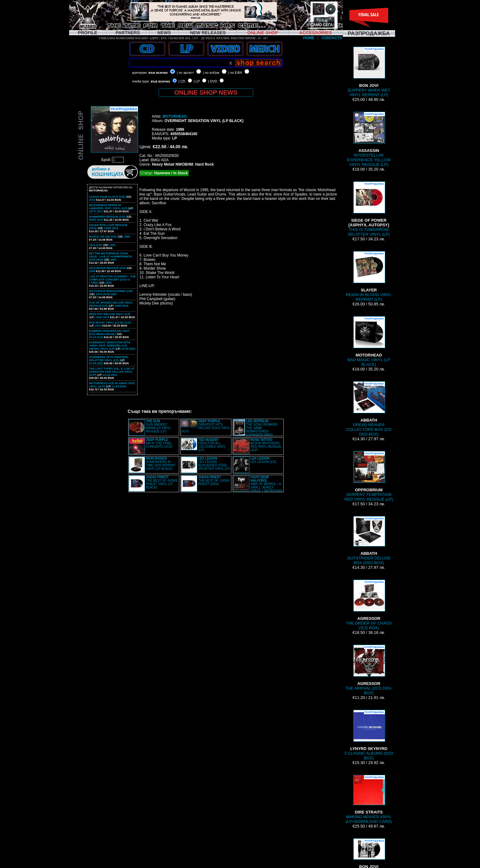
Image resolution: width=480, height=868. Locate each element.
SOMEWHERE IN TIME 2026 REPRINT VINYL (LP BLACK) (161, 464)
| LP (197, 81)
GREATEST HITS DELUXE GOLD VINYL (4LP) (205, 426)
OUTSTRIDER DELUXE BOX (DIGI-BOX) (369, 541)
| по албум (211, 73)
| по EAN (235, 73)
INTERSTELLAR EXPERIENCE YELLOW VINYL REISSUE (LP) (369, 139)
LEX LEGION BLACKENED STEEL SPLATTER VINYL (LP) (214, 464)
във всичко (158, 73)
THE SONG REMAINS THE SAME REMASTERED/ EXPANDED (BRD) (262, 428)
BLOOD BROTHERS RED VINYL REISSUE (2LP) (266, 445)
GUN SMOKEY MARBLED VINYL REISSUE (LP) (158, 426)
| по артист (185, 73)
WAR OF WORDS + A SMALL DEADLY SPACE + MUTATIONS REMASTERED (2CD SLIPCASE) (258, 486)
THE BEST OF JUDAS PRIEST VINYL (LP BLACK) (162, 482)
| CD (182, 81)
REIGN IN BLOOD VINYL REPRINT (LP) (369, 276)
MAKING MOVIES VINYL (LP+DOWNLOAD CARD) (369, 799)
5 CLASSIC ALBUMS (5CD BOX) (369, 735)
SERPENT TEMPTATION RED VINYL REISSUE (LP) (369, 476)
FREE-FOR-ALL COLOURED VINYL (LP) (212, 445)
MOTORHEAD (175, 116)
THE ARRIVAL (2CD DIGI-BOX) (369, 670)
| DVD (213, 81)
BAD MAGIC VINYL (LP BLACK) (369, 342)
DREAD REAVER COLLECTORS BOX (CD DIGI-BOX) (369, 409)
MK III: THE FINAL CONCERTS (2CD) (159, 443)
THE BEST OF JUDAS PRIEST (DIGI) (214, 481)
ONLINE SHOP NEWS (206, 92)
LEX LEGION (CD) (263, 460)
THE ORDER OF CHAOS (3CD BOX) (369, 605)
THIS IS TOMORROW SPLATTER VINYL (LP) (369, 209)
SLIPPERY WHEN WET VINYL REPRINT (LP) (369, 72)
